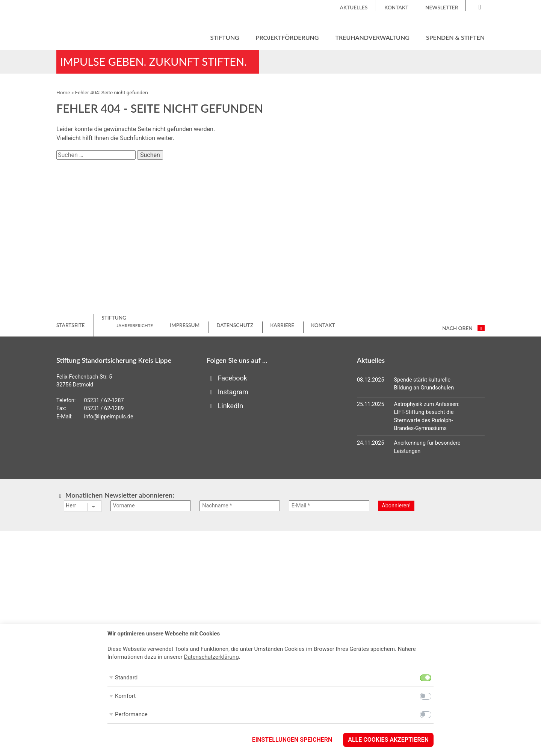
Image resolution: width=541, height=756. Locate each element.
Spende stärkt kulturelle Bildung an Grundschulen (424, 384)
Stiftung (224, 37)
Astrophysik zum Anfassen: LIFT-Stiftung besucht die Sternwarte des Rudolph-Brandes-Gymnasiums (427, 416)
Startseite (70, 325)
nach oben (463, 328)
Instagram (227, 392)
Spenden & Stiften (455, 37)
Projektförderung (287, 37)
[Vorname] (151, 506)
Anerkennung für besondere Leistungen (427, 447)
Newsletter (442, 8)
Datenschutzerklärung (212, 657)
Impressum (185, 325)
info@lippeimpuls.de (109, 417)
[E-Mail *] (329, 506)
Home (63, 92)
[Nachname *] (240, 506)
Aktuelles (354, 8)
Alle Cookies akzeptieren (388, 740)
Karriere (282, 325)
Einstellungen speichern (292, 740)
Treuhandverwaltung (373, 37)
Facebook (227, 378)
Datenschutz (235, 325)
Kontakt (396, 8)
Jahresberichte (135, 325)
